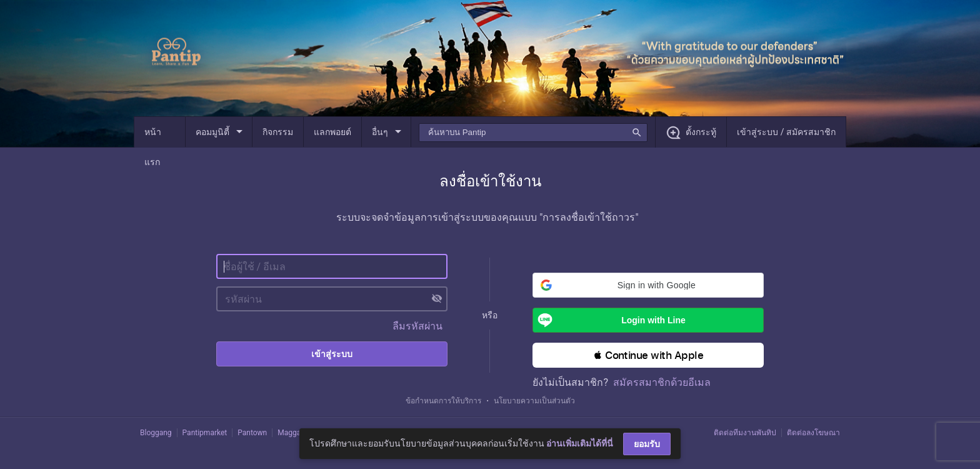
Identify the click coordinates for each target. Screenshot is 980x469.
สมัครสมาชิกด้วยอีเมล (662, 382)
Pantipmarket (205, 433)
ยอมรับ (647, 444)
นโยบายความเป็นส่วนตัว (534, 401)
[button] (648, 285)
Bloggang (156, 433)
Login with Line (609, 320)
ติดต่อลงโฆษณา (813, 433)
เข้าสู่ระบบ (332, 354)
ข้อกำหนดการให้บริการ (443, 401)
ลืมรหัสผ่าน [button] (417, 326)
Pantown (252, 433)
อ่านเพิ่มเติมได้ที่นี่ (580, 443)
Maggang (293, 433)
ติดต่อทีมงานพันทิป (745, 433)
